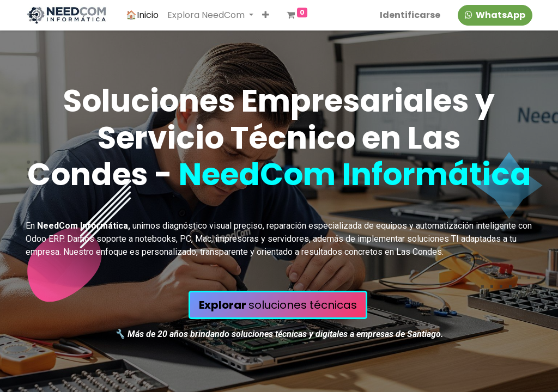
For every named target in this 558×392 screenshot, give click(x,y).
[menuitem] (142, 15)
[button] (266, 15)
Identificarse (410, 15)
